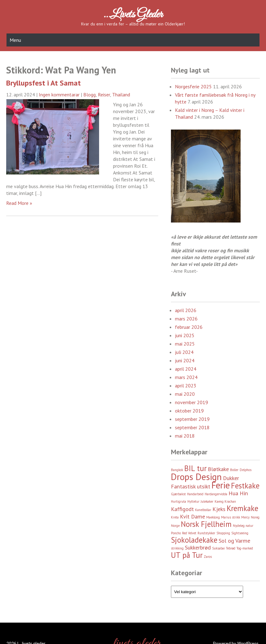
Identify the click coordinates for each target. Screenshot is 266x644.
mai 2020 (185, 394)
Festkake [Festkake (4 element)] (245, 486)
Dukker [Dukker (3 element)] (231, 478)
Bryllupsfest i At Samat (44, 83)
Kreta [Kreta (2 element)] (175, 517)
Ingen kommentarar (59, 95)
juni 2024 (185, 360)
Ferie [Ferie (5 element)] (221, 485)
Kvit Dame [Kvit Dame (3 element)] (192, 516)
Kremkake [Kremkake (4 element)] (242, 508)
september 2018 (192, 427)
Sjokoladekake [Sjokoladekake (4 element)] (194, 540)
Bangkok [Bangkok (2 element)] (177, 470)
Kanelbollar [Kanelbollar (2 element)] (203, 510)
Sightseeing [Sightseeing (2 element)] (240, 533)
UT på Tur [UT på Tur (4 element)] (187, 555)
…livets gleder (133, 15)
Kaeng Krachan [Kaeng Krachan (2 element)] (225, 501)
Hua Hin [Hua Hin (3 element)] (238, 493)
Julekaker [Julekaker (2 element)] (207, 501)
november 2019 (192, 402)
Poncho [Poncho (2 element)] (176, 533)
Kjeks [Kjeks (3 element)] (219, 509)
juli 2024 (184, 352)
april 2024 (186, 369)
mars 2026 (186, 319)
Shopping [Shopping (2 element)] (223, 533)
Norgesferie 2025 (193, 86)
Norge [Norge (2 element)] (175, 526)
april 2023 (186, 386)
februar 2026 (189, 327)
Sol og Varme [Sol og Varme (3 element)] (234, 541)
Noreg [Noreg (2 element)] (255, 517)
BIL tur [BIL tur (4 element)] (195, 468)
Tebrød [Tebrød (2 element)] (231, 548)
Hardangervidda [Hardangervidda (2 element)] (216, 494)
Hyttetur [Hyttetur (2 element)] (193, 501)
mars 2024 (186, 377)
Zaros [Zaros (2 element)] (208, 557)
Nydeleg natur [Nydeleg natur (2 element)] (243, 526)
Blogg (89, 95)
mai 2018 (185, 436)
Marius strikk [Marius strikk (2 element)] (231, 517)
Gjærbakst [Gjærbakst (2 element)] (178, 494)
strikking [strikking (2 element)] (177, 548)
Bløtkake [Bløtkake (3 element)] (218, 469)
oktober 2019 (189, 411)
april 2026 (186, 310)
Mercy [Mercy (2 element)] (245, 517)
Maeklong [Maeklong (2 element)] (213, 517)
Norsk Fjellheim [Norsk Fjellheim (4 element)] (206, 524)
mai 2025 (185, 344)
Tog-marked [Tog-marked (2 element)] (245, 548)
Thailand (121, 95)
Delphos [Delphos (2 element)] (246, 470)
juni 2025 (185, 335)
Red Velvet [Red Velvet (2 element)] (189, 533)
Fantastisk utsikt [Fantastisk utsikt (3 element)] (191, 486)
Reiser (104, 95)
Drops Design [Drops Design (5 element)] (196, 477)
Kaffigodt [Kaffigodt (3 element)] (182, 509)
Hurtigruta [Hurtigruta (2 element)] (179, 501)
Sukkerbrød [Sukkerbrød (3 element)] (198, 547)
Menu (15, 40)
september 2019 (192, 419)
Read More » (19, 203)
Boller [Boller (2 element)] (234, 470)
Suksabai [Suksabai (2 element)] (218, 548)
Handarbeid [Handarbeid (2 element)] (195, 494)
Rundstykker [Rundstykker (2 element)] (206, 533)
